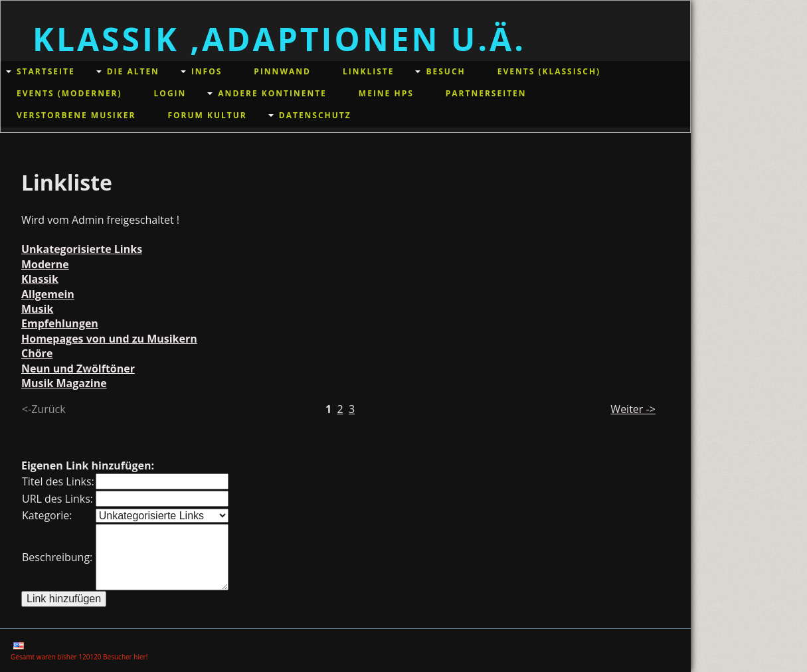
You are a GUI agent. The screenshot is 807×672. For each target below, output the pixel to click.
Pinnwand (282, 71)
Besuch (445, 71)
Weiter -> (633, 409)
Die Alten (133, 71)
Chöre (37, 353)
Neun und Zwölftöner (78, 369)
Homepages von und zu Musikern (109, 339)
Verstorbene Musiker (76, 115)
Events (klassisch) (549, 71)
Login (170, 93)
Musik (37, 309)
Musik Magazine (64, 383)
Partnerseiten (486, 93)
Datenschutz (315, 115)
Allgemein (48, 294)
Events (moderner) (69, 93)
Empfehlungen (60, 323)
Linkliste (369, 71)
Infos (207, 71)
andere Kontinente (272, 93)
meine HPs (386, 93)
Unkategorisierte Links (82, 249)
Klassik (40, 279)
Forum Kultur (207, 115)
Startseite (46, 71)
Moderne (45, 264)
